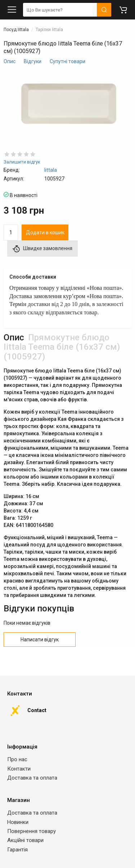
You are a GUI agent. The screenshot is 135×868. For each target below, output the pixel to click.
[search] (67, 10)
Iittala (51, 170)
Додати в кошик (45, 232)
